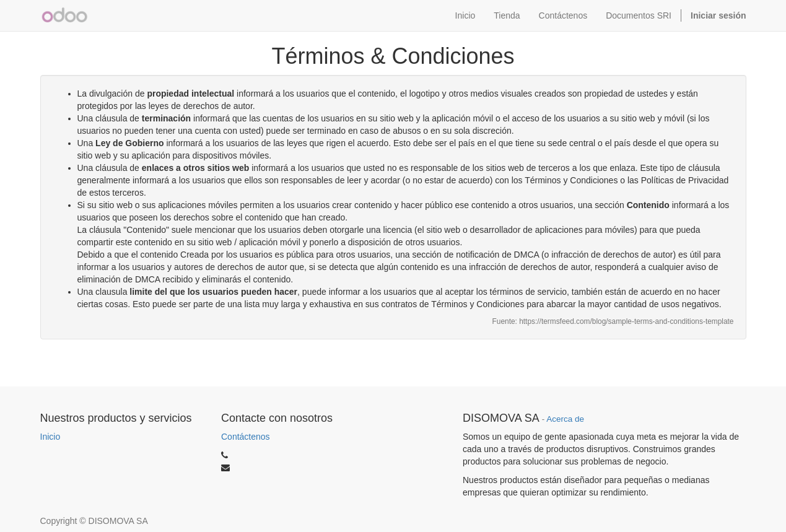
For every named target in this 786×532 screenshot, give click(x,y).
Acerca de (565, 419)
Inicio (50, 437)
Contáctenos (246, 437)
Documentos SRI (639, 15)
